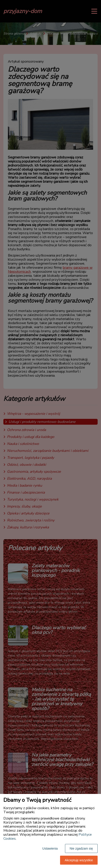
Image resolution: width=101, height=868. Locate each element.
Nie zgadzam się (81, 848)
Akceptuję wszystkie (79, 860)
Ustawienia (50, 848)
